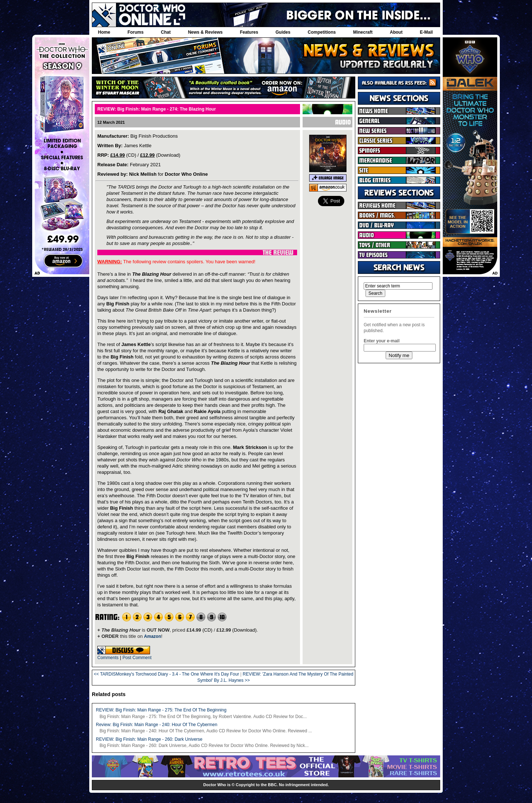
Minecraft (363, 32)
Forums (135, 32)
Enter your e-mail (382, 341)
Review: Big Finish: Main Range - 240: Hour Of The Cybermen (157, 725)
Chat (166, 32)
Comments (108, 658)
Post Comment (137, 658)
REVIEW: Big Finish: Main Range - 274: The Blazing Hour (157, 109)
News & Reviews (205, 32)
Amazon (153, 636)
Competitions (322, 32)
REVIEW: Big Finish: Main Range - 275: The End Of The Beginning (161, 710)
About (396, 32)
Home (104, 32)
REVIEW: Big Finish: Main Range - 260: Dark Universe (149, 739)
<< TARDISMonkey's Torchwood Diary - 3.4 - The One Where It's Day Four (166, 674)
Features (249, 32)
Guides (283, 32)
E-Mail (426, 32)
